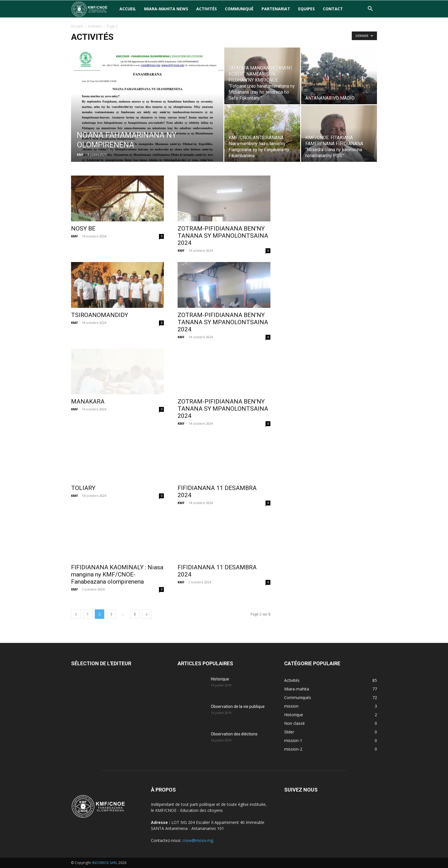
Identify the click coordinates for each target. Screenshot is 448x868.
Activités (207, 9)
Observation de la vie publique (238, 706)
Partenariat (276, 9)
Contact (333, 9)
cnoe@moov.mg (198, 840)
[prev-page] (76, 614)
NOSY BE (83, 229)
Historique (220, 679)
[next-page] (147, 614)
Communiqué (239, 9)
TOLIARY (83, 488)
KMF (80, 154)
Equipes (306, 9)
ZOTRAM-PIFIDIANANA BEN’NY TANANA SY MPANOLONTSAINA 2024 (223, 236)
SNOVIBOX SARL (105, 863)
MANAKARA (88, 401)
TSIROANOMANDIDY (100, 315)
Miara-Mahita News (166, 9)
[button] (370, 9)
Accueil (128, 9)
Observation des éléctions (234, 734)
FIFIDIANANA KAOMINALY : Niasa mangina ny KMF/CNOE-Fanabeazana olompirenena (117, 574)
